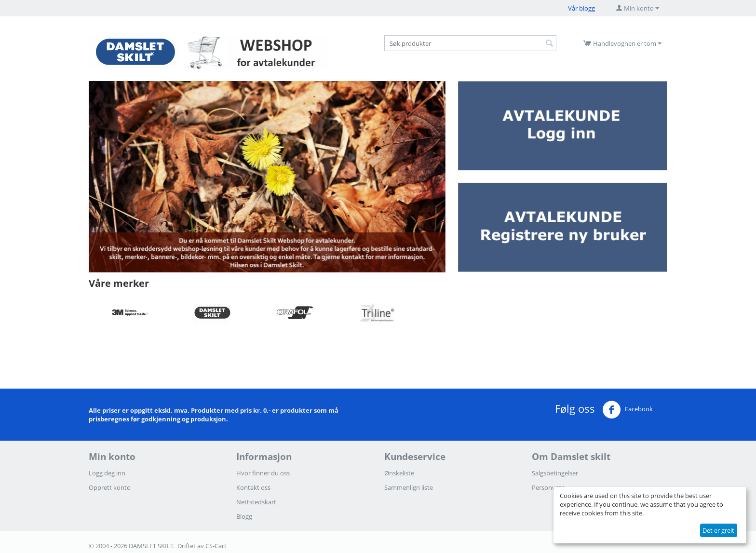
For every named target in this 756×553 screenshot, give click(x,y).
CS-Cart (216, 546)
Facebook (628, 410)
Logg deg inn (107, 473)
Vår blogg (581, 8)
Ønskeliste (399, 473)
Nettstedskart (256, 502)
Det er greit (718, 530)
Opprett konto (110, 487)
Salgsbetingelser (555, 473)
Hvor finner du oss (263, 473)
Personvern (548, 487)
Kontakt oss (253, 487)
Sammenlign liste (409, 487)
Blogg (244, 516)
